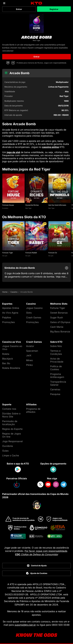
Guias (5, 451)
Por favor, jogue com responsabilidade (46, 551)
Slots (29, 313)
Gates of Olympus (60, 322)
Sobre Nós (56, 346)
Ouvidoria (8, 446)
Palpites (7, 318)
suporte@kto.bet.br (25, 625)
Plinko (29, 365)
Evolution (5, 208)
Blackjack (8, 359)
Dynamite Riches (32, 205)
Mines (29, 360)
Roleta (6, 354)
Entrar (19, 9)
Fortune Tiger (8, 253)
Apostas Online (11, 308)
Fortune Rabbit (31, 253)
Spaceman (32, 351)
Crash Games (34, 318)
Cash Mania (57, 327)
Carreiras (55, 389)
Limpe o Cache (11, 456)
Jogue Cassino (34, 308)
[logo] (37, 3)
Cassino (14, 292)
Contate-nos (9, 409)
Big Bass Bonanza (60, 332)
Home (5, 292)
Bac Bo (6, 363)
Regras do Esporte (12, 429)
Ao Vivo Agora (10, 313)
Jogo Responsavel (12, 441)
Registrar (54, 9)
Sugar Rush (57, 318)
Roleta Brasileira (11, 368)
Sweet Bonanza (59, 313)
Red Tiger (29, 208)
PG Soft (5, 256)
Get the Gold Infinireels (57, 205)
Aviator (30, 346)
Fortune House (8, 205)
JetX (29, 356)
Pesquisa (55, 394)
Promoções (9, 322)
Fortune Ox (53, 253)
